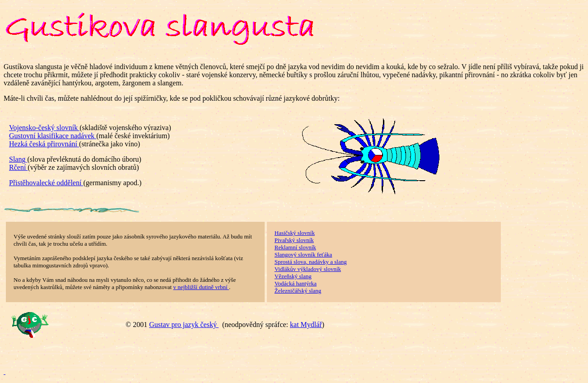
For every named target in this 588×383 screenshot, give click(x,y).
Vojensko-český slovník (44, 128)
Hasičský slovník (295, 233)
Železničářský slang (298, 291)
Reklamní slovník (295, 247)
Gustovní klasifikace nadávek (53, 136)
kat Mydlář (306, 325)
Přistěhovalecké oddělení (46, 183)
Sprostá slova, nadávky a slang (311, 262)
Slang (18, 159)
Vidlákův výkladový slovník (308, 269)
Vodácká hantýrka (296, 283)
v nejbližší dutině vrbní (201, 287)
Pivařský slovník (294, 240)
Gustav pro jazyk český (184, 325)
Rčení (18, 167)
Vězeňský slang (293, 276)
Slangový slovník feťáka (303, 255)
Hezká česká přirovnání (44, 144)
